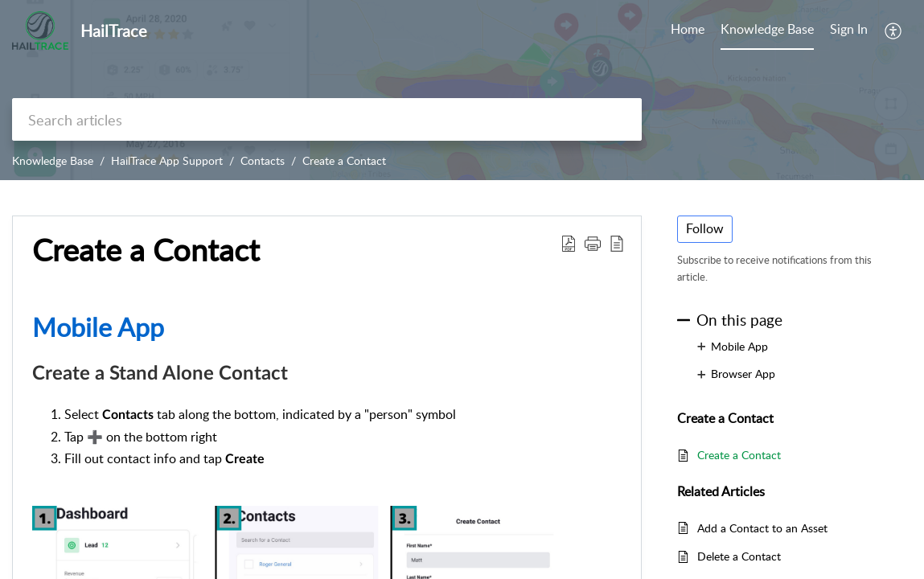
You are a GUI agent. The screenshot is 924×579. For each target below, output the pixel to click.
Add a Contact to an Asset (762, 528)
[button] (894, 31)
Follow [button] (705, 228)
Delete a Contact (739, 556)
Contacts (263, 160)
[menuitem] (849, 31)
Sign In (849, 29)
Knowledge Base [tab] (767, 29)
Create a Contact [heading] (146, 250)
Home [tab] (688, 29)
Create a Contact (344, 160)
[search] (327, 119)
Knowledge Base (53, 160)
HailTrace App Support (167, 160)
